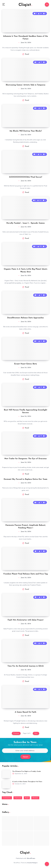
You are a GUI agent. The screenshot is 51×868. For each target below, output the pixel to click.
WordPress (31, 858)
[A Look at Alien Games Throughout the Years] (6, 784)
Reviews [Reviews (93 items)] (35, 798)
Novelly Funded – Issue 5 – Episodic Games (26, 223)
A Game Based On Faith (25, 712)
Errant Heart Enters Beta (25, 364)
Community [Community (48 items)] (7, 798)
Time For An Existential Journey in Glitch (26, 666)
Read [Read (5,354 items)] (27, 798)
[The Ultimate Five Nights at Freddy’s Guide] (6, 774)
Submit (25, 757)
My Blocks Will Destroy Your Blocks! (26, 131)
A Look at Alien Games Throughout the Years (27, 782)
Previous (16, 733)
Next (36, 733)
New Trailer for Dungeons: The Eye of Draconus (26, 459)
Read (27, 54)
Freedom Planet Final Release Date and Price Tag (26, 574)
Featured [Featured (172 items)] (18, 798)
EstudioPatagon (32, 863)
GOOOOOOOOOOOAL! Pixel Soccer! (25, 177)
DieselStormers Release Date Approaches (25, 318)
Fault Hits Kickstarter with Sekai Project (26, 620)
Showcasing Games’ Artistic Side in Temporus (26, 85)
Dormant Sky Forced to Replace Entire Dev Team (25, 479)
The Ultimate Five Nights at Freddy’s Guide (27, 771)
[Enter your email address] (25, 751)
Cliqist (25, 5)
